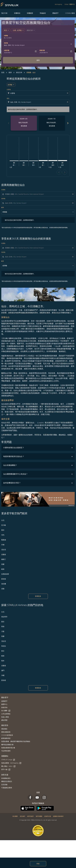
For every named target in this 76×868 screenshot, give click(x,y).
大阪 (3, 631)
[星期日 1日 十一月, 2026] (63, 161)
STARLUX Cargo (8, 760)
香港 (3, 626)
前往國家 (15, 816)
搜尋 (38, 60)
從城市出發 (48, 816)
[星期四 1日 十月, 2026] (53, 161)
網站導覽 (4, 720)
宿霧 (3, 564)
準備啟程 (43, 13)
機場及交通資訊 (7, 781)
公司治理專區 (6, 714)
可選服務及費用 (7, 788)
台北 (3, 520)
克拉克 (4, 550)
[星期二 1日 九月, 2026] (43, 161)
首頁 (3, 72)
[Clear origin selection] (68, 93)
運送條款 (4, 729)
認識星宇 (4, 701)
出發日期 (7, 50)
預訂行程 (4, 13)
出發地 (6, 36)
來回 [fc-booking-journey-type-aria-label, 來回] (5, 30)
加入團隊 (6, 711)
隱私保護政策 (6, 732)
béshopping (58, 4)
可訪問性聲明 (6, 751)
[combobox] (38, 93)
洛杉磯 (4, 584)
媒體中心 (4, 704)
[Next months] (68, 123)
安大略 (4, 525)
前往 (8, 98)
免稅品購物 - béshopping (11, 763)
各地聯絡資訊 (6, 778)
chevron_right (65, 172)
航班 (10, 72)
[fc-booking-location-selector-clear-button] (72, 44)
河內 (3, 535)
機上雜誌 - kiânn (8, 766)
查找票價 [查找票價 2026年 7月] (52, 126)
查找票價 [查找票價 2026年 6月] (24, 126)
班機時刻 (17, 13)
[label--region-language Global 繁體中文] (70, 4)
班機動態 (30, 13)
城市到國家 (39, 816)
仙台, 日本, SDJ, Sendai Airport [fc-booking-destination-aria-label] (14, 45)
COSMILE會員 (70, 13)
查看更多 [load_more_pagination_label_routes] (38, 596)
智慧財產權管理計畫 (8, 748)
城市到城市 (30, 816)
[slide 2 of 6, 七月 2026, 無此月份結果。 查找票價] (52, 123)
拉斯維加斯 (5, 574)
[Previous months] (8, 123)
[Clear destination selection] (68, 102)
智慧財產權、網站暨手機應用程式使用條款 (16, 741)
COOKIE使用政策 (7, 735)
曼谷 (3, 530)
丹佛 (3, 545)
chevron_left (59, 172)
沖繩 (3, 675)
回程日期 (42, 50)
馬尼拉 (4, 646)
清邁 (3, 589)
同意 (38, 864)
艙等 (3, 207)
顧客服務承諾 (6, 738)
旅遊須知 (4, 707)
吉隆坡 (4, 554)
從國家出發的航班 (58, 816)
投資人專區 (5, 717)
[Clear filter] (73, 194)
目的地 (6, 43)
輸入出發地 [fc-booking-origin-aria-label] (8, 38)
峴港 (3, 569)
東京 (3, 651)
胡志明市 (4, 617)
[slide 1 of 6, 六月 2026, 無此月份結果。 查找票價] (24, 123)
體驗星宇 (55, 13)
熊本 (3, 661)
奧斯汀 (4, 559)
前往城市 (23, 816)
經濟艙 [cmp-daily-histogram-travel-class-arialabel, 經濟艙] (10, 85)
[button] (18, 30)
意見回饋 (4, 785)
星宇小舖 (6, 770)
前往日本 (19, 72)
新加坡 (4, 579)
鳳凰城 (4, 540)
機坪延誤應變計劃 (7, 745)
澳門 (3, 670)
